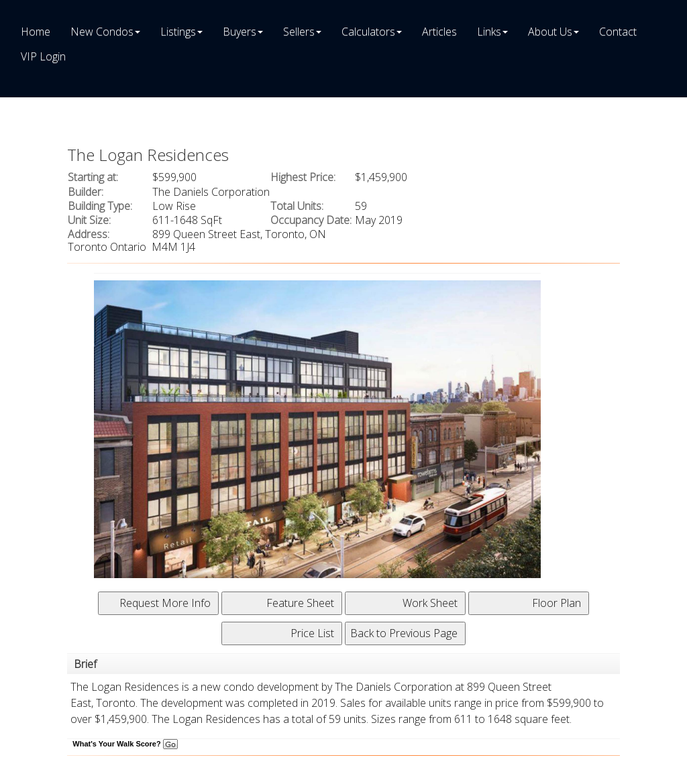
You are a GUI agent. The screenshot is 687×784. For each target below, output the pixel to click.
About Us (550, 32)
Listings (178, 32)
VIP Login (43, 56)
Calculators (368, 32)
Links (489, 32)
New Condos (102, 32)
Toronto (116, 703)
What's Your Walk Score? (125, 744)
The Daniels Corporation (393, 687)
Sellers (299, 32)
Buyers (240, 32)
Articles (439, 32)
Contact (618, 32)
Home (36, 32)
